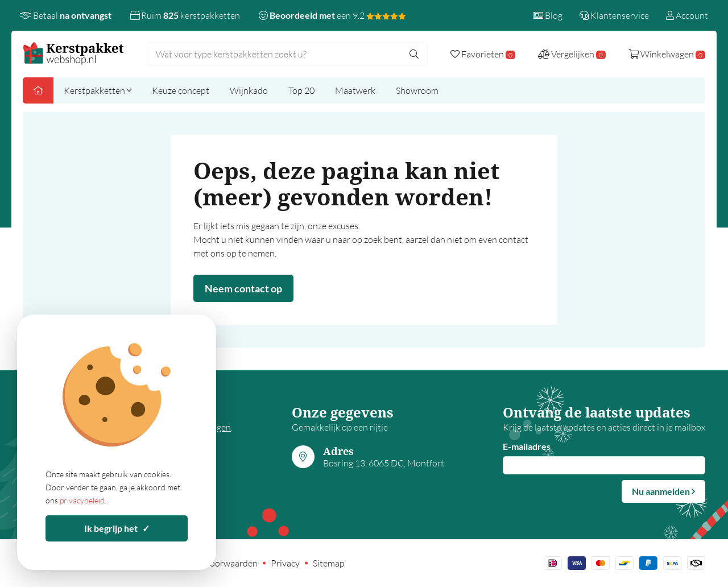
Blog (548, 15)
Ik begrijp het (117, 528)
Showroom (417, 90)
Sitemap (329, 563)
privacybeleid (82, 500)
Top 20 (301, 90)
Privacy (285, 563)
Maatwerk (355, 90)
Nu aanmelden (663, 491)
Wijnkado (249, 90)
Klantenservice (614, 15)
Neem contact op (243, 288)
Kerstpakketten (98, 90)
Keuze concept (181, 90)
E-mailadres (527, 446)
